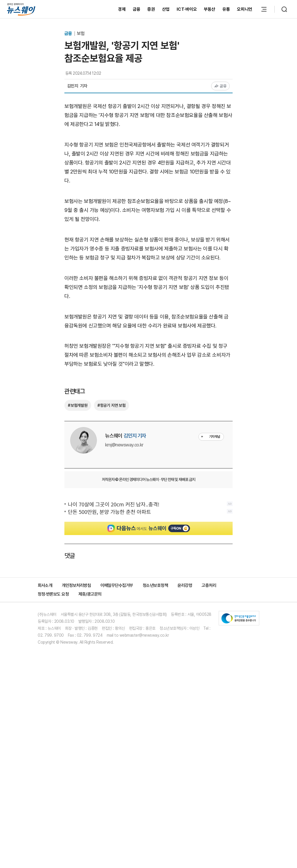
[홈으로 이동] (21, 9)
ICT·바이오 (187, 9)
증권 (151, 9)
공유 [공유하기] (221, 86)
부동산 (210, 9)
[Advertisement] (148, 261)
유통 (226, 9)
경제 (122, 9)
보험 (81, 33)
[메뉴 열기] (264, 9)
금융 (137, 9)
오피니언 (245, 9)
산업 (166, 9)
